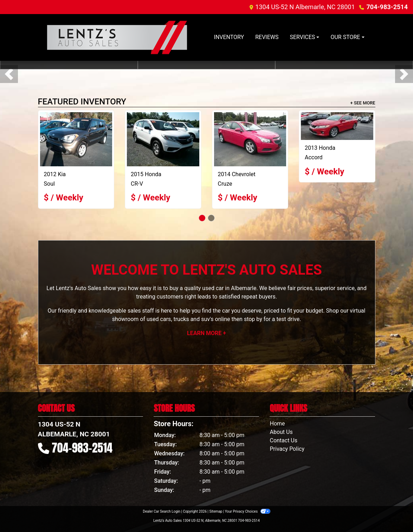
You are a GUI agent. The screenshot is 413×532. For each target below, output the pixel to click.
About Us (281, 432)
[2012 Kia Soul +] (76, 139)
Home (277, 424)
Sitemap (216, 511)
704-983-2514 (387, 7)
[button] (9, 74)
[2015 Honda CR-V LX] (163, 139)
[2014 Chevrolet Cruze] (250, 139)
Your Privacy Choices (248, 511)
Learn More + (206, 333)
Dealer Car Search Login (162, 511)
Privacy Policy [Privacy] (287, 449)
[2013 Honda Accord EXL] (337, 126)
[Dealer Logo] (117, 37)
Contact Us (283, 440)
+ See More (363, 103)
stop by (253, 319)
